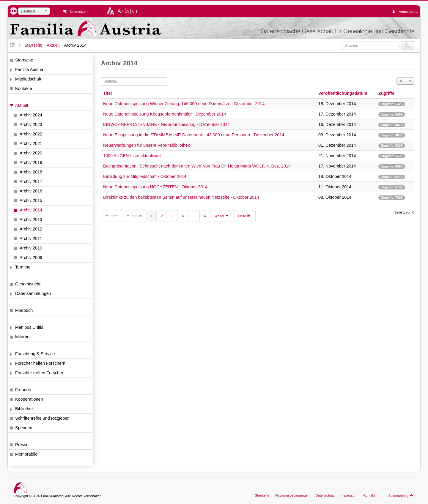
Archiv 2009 (31, 257)
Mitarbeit (23, 337)
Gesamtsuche (28, 284)
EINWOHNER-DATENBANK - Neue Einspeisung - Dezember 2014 (166, 124)
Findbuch (24, 310)
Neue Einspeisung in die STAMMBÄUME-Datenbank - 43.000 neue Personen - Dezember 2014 (194, 135)
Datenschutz (325, 495)
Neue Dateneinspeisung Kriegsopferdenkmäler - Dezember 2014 (165, 114)
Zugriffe (386, 93)
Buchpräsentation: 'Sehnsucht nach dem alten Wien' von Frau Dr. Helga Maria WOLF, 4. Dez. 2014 (197, 166)
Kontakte (24, 89)
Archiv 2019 (31, 162)
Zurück (134, 216)
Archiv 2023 (31, 124)
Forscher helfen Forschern (40, 363)
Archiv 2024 (31, 115)
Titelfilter (101, 77)
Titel (107, 93)
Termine (23, 267)
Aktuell (22, 105)
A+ (121, 11)
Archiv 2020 (31, 153)
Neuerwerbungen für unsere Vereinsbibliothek (147, 145)
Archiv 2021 (31, 143)
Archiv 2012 (31, 229)
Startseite (24, 60)
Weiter (222, 216)
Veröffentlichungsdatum (343, 93)
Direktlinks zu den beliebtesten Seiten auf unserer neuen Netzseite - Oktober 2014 (181, 197)
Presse (22, 445)
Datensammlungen (33, 293)
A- (133, 12)
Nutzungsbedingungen (292, 495)
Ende (245, 216)
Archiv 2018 (31, 172)
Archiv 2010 (31, 248)
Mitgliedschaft (28, 79)
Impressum (349, 495)
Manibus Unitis (29, 327)
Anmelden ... (407, 12)
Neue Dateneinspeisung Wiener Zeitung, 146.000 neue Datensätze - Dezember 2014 (184, 104)
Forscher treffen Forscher (39, 373)
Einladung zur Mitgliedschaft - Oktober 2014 (145, 176)
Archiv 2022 (31, 134)
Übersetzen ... (81, 12)
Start (111, 216)
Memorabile (26, 454)
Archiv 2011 (31, 238)
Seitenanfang (401, 495)
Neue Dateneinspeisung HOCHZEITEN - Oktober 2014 (155, 187)
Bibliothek (24, 409)
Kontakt (369, 495)
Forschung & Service (35, 354)
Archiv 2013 (31, 219)
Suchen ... (341, 41)
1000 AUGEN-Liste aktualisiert (132, 156)
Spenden (24, 428)
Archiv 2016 (31, 191)
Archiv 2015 (31, 200)
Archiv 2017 (31, 181)
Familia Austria (29, 69)
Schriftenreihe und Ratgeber (42, 418)
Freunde (23, 390)
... (194, 216)
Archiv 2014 (31, 210)
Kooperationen (29, 399)
